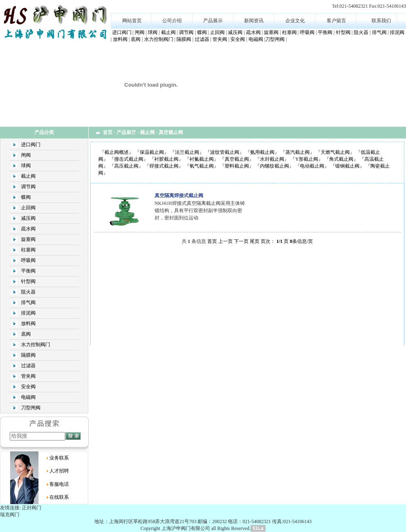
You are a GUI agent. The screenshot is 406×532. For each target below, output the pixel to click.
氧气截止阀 (202, 166)
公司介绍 (172, 21)
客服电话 (59, 484)
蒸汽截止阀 (298, 152)
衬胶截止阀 (166, 159)
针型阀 (343, 32)
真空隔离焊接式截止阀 (179, 196)
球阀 (153, 32)
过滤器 (202, 39)
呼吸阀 (307, 32)
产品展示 (213, 21)
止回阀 (217, 32)
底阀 (136, 39)
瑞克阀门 (10, 515)
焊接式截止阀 (164, 166)
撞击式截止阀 (129, 159)
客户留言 (336, 21)
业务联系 (59, 458)
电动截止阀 (312, 166)
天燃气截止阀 (335, 152)
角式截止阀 (341, 159)
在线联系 (59, 497)
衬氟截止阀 (202, 159)
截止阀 (168, 32)
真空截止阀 (237, 159)
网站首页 (132, 21)
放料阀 (120, 39)
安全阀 (238, 39)
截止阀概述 (117, 152)
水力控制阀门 (159, 39)
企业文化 (295, 21)
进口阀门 (122, 32)
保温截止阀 (152, 152)
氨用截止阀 (262, 152)
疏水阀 (253, 32)
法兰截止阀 (187, 152)
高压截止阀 (126, 166)
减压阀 (235, 32)
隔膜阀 (184, 39)
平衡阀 (325, 32)
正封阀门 (32, 508)
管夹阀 (220, 39)
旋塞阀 (271, 32)
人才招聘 (59, 471)
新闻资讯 (254, 21)
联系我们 (381, 21)
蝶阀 (202, 32)
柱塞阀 (289, 32)
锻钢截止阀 (347, 166)
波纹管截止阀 (225, 152)
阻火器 (361, 32)
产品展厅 (126, 132)
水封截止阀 (272, 159)
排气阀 (379, 32)
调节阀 (186, 32)
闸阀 (140, 32)
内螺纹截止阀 (274, 166)
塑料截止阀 (237, 166)
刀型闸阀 (275, 39)
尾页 (255, 241)
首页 (108, 132)
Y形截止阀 (307, 159)
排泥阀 (397, 32)
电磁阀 (256, 39)
